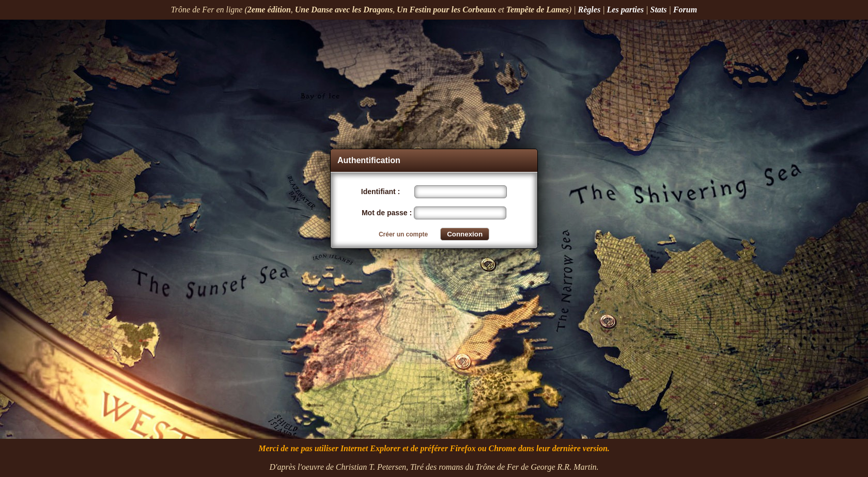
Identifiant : (382, 192)
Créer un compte (403, 234)
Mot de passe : (388, 213)
